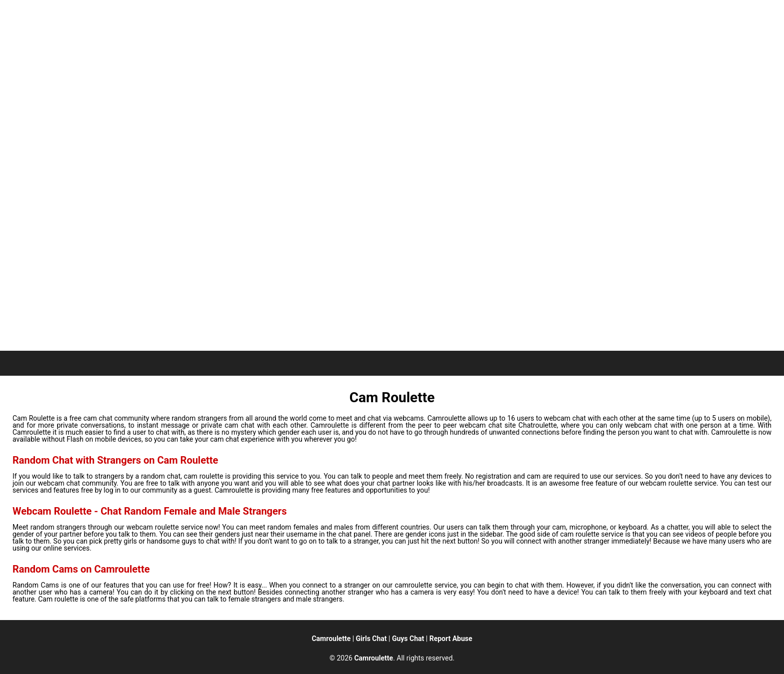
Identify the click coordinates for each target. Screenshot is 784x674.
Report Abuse (451, 639)
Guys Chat (408, 639)
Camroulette (331, 639)
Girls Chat (371, 639)
